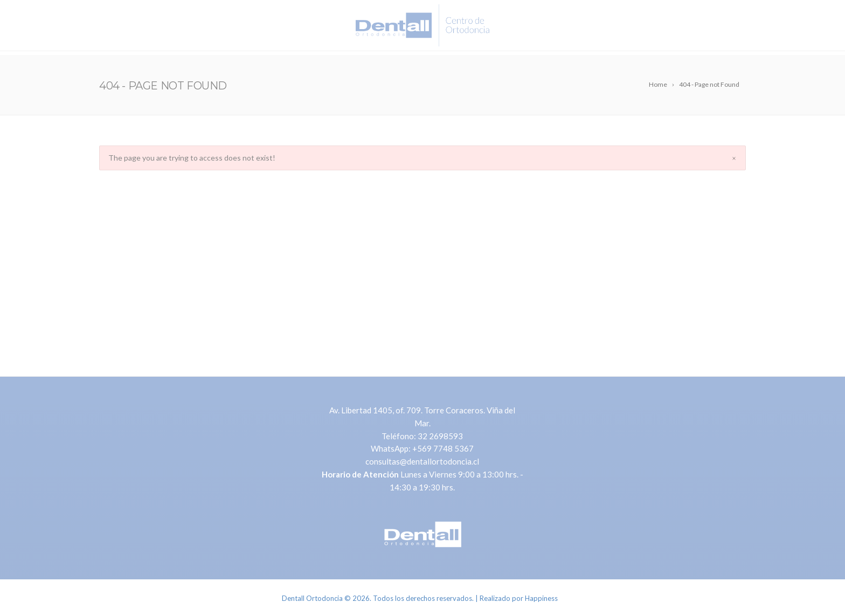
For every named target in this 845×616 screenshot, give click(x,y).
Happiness (541, 598)
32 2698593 (440, 436)
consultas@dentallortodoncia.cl (422, 461)
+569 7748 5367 (443, 448)
